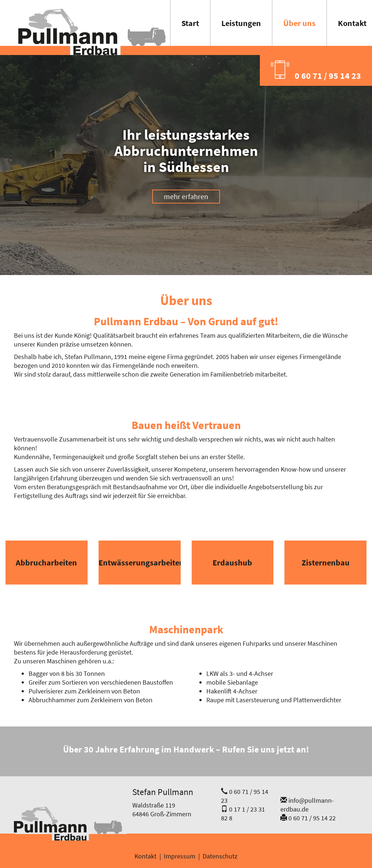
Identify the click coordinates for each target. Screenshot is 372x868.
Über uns (299, 23)
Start (190, 23)
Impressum (180, 856)
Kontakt (146, 856)
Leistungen (241, 23)
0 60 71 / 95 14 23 (316, 71)
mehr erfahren (186, 196)
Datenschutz (220, 856)
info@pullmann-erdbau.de (307, 805)
